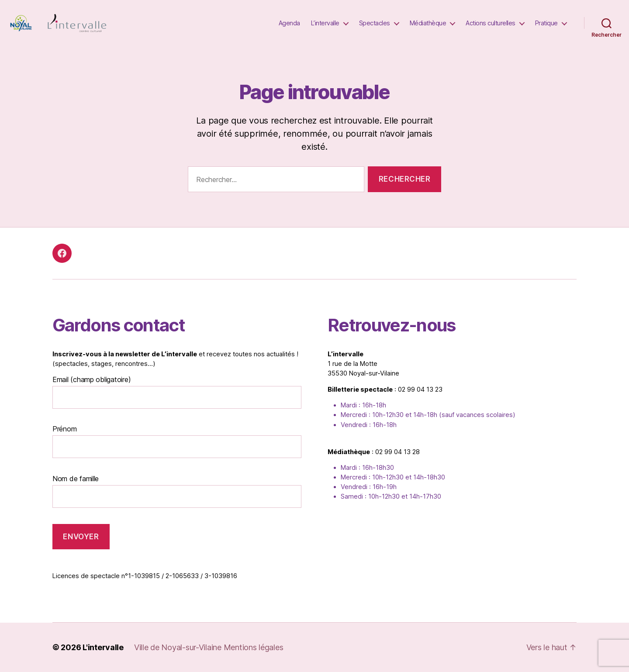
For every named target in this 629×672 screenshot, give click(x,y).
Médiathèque (428, 23)
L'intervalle (103, 647)
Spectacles (375, 23)
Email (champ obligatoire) (92, 379)
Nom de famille (76, 479)
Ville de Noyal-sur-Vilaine (179, 647)
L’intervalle (325, 23)
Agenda (289, 23)
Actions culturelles (491, 23)
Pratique (546, 23)
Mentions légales (254, 647)
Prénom (64, 429)
